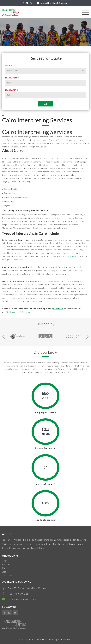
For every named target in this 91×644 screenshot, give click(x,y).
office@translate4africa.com (18, 312)
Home (5, 561)
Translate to (11, 90)
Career (6, 568)
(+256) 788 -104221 (18, 594)
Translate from (13, 78)
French (60, 256)
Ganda (68, 256)
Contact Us (7, 575)
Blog (4, 572)
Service (8, 66)
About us (6, 564)
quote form (58, 309)
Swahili (75, 256)
